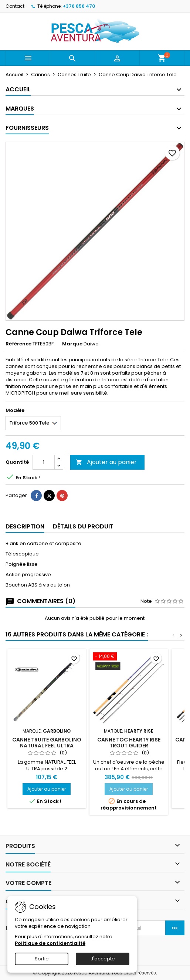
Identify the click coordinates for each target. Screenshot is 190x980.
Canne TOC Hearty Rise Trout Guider (129, 743)
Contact (15, 6)
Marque (72, 344)
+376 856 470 (79, 6)
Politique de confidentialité (50, 943)
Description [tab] (25, 526)
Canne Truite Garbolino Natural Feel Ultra (47, 743)
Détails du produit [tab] (83, 526)
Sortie (42, 959)
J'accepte (103, 959)
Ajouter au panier (106, 462)
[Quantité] (44, 462)
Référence (18, 344)
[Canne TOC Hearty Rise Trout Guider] (129, 657)
